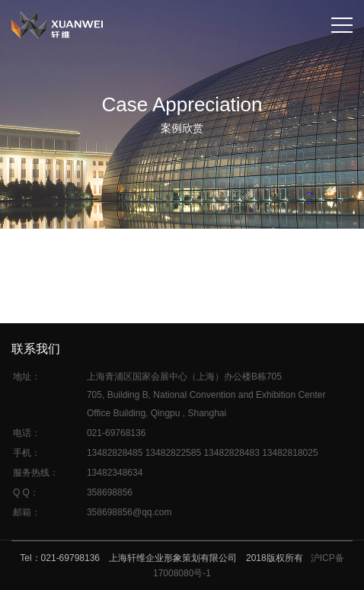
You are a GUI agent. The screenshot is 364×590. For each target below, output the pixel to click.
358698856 (110, 492)
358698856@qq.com (129, 512)
